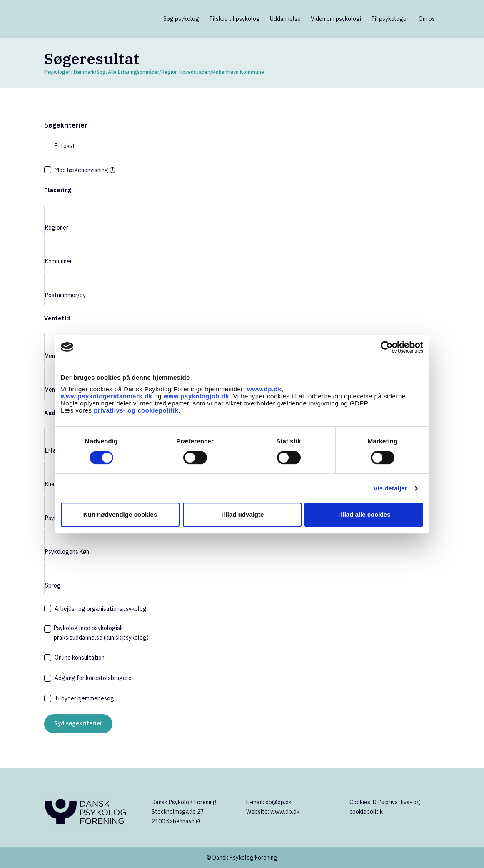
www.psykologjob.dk (197, 396)
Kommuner (59, 261)
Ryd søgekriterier (78, 723)
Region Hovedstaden (186, 72)
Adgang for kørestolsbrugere (93, 678)
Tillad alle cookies (364, 514)
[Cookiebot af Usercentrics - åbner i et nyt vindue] (387, 347)
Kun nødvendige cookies (120, 514)
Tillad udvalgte (242, 514)
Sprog (53, 585)
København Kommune (238, 72)
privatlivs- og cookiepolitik (136, 410)
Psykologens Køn (67, 552)
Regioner (57, 228)
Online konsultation (80, 658)
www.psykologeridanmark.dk (107, 396)
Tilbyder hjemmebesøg (84, 698)
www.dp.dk (264, 389)
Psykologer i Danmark (69, 72)
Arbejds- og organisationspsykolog (101, 609)
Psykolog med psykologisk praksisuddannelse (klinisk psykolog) (101, 633)
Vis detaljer (390, 488)
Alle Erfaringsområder (133, 72)
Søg (101, 72)
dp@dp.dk (278, 802)
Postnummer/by (65, 295)
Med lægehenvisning (85, 170)
